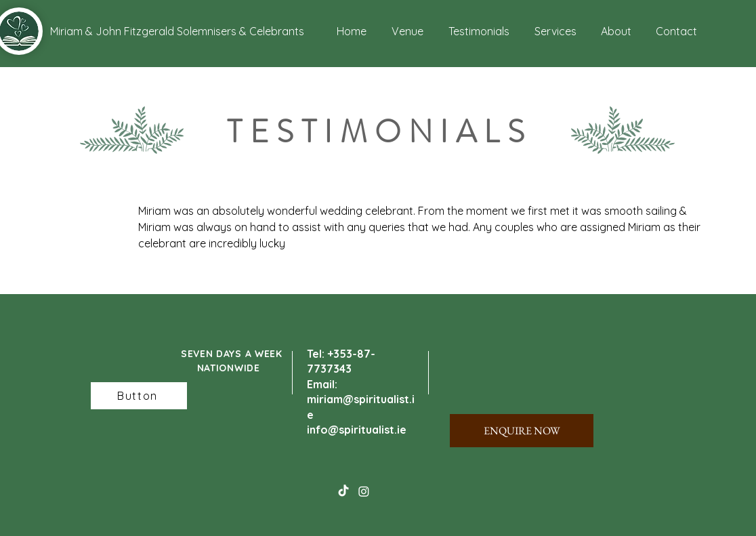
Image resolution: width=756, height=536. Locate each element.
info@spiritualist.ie (357, 430)
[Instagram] (364, 491)
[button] (100, 31)
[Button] (139, 396)
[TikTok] (343, 491)
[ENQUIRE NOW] (522, 431)
